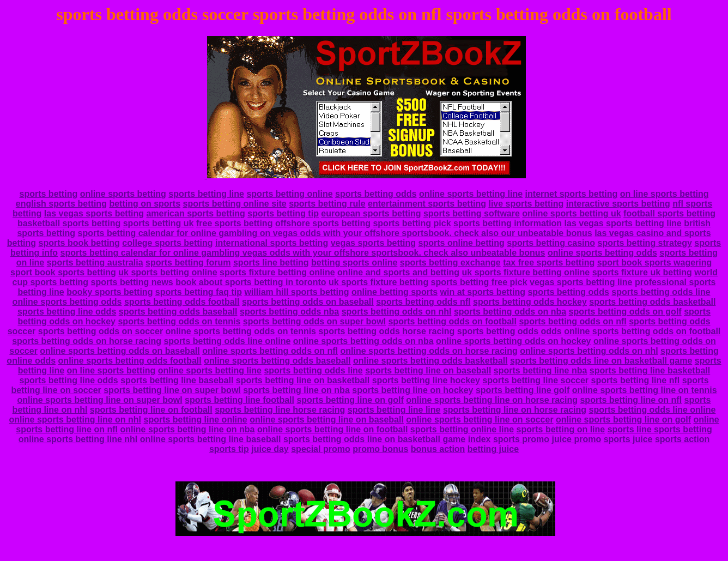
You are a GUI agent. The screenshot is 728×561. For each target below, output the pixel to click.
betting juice (493, 449)
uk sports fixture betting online (526, 272)
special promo (320, 449)
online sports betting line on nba (187, 429)
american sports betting (195, 213)
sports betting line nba (541, 370)
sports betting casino (551, 243)
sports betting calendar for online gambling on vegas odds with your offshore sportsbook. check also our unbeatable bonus (335, 233)
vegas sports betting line (581, 282)
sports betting (49, 194)
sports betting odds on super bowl (314, 321)
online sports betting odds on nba (363, 341)
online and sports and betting (398, 272)
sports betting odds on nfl (572, 321)
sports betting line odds (67, 312)
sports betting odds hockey (530, 302)
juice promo (576, 439)
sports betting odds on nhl (397, 312)
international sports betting (272, 243)
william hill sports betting (296, 292)
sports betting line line (394, 410)
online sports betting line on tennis (645, 390)
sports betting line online (196, 420)
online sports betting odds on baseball (120, 351)
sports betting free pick (479, 282)
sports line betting (271, 263)
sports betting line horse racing (280, 410)
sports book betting (79, 243)
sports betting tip (283, 213)
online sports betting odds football (130, 361)
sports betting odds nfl (423, 302)
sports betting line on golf (350, 400)
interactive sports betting (618, 204)
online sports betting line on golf (623, 420)
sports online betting (462, 243)
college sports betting (167, 243)
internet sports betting (572, 194)
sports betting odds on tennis (179, 321)
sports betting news (132, 282)
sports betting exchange (450, 263)
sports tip (229, 449)
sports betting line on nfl (631, 400)
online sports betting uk (571, 213)
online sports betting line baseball (211, 439)
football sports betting (669, 213)
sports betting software (472, 213)
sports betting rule (327, 204)
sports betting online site (234, 204)
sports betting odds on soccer (101, 331)
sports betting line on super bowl (172, 390)
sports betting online (289, 194)
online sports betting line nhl (78, 439)
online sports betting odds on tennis (241, 331)
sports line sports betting (660, 429)
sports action (682, 439)
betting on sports (145, 204)
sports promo (521, 439)
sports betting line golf (523, 390)
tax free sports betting (549, 263)
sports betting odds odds (509, 331)
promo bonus (380, 449)
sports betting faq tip (199, 292)
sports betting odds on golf (625, 312)
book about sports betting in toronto (251, 282)
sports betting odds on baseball (308, 302)
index (480, 439)
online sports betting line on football (332, 429)
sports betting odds (376, 194)
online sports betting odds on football (642, 331)
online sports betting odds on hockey (513, 341)
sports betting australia (95, 263)
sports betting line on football (151, 410)
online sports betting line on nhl (75, 420)
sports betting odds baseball (178, 312)
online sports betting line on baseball (327, 420)
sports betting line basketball (650, 370)
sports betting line (206, 194)
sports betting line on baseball (428, 370)
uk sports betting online (168, 272)
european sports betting (371, 213)
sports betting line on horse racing (515, 410)
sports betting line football (239, 400)
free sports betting (234, 223)
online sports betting (123, 194)
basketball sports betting (69, 223)
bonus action (438, 449)
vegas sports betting (373, 243)
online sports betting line (471, 194)
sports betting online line (462, 429)
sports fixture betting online (277, 272)
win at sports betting (483, 292)
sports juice (628, 439)
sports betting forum (188, 263)
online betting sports (395, 292)
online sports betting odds (602, 253)
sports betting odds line (661, 292)
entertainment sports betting (427, 204)
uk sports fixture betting (378, 282)
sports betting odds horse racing (386, 331)
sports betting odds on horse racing (87, 341)
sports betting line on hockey (412, 390)
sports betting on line (561, 429)
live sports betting (526, 204)
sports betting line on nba (296, 390)
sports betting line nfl (636, 380)
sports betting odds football (182, 302)
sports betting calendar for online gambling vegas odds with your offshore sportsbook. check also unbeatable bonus (303, 253)
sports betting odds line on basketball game (601, 361)
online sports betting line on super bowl (100, 400)
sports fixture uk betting (642, 272)
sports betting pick (412, 223)
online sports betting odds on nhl (589, 351)
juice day (270, 449)
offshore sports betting (323, 223)
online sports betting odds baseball (277, 361)
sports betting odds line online (227, 341)
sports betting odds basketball (652, 302)
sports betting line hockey (426, 380)
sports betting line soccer (535, 380)
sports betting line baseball (177, 380)
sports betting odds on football (452, 321)
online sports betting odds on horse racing (429, 351)
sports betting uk (159, 223)
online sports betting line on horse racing (492, 400)
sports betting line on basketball (303, 380)
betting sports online (354, 263)
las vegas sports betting (94, 213)
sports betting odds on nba (510, 312)
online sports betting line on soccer (480, 420)
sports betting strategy (644, 243)
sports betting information (508, 223)
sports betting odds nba (289, 312)
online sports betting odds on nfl (270, 351)
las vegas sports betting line (623, 223)
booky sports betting (110, 292)
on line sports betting (665, 194)
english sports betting (61, 204)
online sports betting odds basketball (430, 361)
